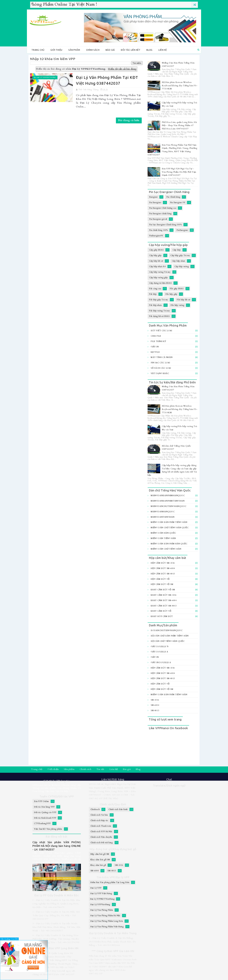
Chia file (156, 336)
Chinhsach (95, 809)
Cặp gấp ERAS (156, 250)
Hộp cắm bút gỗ (160, 579)
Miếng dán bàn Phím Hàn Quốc (169, 544)
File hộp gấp (172, 294)
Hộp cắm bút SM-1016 (163, 563)
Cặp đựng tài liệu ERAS (160, 283)
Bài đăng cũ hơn (129, 120)
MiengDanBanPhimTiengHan (168, 501)
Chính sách (93, 50)
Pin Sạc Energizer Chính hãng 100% (165, 225)
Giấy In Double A (161, 662)
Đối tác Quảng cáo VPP (45, 812)
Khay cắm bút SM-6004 (164, 600)
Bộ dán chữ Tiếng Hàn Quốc (168, 641)
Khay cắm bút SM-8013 (164, 606)
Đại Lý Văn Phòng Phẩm (102, 910)
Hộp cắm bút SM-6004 (163, 568)
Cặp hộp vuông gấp (158, 278)
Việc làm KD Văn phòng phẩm (48, 829)
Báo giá (110, 50)
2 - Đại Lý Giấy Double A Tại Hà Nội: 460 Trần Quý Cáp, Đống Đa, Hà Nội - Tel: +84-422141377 (56, 915)
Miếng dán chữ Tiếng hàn (166, 549)
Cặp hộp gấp (155, 255)
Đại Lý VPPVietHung (46, 78)
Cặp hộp (177, 250)
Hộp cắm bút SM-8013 (163, 574)
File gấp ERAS (177, 289)
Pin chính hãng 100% (158, 230)
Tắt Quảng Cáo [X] (9, 939)
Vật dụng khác (160, 373)
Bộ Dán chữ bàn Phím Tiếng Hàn (170, 636)
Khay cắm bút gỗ (161, 611)
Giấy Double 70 (160, 647)
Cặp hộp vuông (182, 266)
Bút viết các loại (161, 331)
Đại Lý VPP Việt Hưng (101, 893)
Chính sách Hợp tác (99, 820)
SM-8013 (155, 711)
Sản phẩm (74, 50)
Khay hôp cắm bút (162, 616)
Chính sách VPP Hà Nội (101, 832)
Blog (149, 50)
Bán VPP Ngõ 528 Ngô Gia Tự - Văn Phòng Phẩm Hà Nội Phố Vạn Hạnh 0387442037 (179, 172)
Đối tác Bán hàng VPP (44, 807)
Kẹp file (155, 352)
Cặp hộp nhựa (179, 261)
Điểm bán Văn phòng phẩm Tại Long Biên (110, 882)
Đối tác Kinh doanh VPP (45, 818)
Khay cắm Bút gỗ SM (163, 590)
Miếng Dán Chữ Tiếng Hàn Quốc (170, 528)
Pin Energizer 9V (178, 203)
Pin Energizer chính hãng (160, 214)
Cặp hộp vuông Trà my (160, 272)
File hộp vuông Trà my (160, 311)
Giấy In (155, 347)
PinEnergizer (182, 230)
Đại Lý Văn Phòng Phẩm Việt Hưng (107, 927)
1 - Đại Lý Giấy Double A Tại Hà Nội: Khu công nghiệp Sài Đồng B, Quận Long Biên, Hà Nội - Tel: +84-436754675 (56, 904)
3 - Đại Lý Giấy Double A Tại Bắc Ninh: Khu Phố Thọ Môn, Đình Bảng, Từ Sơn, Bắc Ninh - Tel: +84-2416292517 (57, 927)
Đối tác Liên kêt (131, 50)
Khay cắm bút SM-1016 (164, 595)
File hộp (153, 294)
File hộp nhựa (155, 305)
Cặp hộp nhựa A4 (157, 266)
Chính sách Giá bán (99, 815)
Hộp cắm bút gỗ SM (162, 584)
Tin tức (101, 769)
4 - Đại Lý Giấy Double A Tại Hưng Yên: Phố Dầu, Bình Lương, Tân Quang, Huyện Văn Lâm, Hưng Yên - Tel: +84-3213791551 (56, 939)
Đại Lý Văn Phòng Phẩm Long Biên (107, 921)
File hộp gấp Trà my (159, 300)
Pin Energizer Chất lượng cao (163, 208)
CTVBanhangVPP (42, 823)
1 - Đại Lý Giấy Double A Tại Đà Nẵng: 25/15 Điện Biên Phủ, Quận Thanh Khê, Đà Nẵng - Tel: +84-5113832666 (112, 942)
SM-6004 (155, 705)
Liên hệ (163, 50)
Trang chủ (38, 50)
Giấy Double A (159, 652)
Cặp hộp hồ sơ (156, 261)
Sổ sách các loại (161, 368)
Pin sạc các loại (160, 363)
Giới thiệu (56, 50)
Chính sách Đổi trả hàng (102, 843)
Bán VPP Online (41, 801)
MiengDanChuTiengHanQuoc (168, 506)
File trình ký (158, 341)
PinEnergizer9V (156, 236)
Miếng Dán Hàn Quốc (163, 533)
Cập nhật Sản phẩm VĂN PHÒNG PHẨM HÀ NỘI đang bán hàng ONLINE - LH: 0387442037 (57, 846)
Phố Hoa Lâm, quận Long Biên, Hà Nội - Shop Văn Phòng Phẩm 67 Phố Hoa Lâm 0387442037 (179, 126)
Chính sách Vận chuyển (101, 837)
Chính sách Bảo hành (118, 809)
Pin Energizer (155, 203)
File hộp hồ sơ (183, 300)
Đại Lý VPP (96, 888)
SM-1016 (155, 700)
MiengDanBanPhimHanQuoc (168, 496)
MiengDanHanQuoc (163, 512)
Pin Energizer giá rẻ (158, 219)
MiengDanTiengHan (163, 517)
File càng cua (155, 289)
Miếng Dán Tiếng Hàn (163, 538)
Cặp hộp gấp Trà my (180, 255)
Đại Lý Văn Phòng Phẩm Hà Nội (105, 916)
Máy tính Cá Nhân (162, 357)
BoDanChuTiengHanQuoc (167, 630)
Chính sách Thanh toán (101, 826)
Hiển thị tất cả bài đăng (122, 69)
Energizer (153, 197)
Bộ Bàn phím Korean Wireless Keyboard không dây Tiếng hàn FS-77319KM (180, 86)
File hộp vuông (177, 305)
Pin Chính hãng (173, 197)
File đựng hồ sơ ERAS (159, 316)
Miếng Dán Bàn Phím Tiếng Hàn (169, 522)
